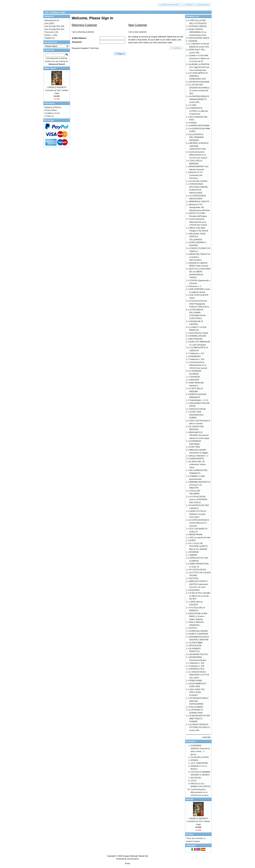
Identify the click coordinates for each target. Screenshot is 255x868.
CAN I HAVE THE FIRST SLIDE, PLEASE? (197, 692)
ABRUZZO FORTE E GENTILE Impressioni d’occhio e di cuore (199, 584)
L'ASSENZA (195, 377)
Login (63, 12)
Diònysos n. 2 (195, 286)
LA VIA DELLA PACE (198, 181)
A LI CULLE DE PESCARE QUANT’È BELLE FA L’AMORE (199, 546)
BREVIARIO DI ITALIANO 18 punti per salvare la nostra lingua (199, 435)
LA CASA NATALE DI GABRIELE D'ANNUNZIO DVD (199, 76)
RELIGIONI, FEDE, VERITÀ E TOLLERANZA (198, 237)
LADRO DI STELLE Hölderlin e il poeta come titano (198, 514)
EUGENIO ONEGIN (198, 26)
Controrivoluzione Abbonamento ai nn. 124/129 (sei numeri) (198, 222)
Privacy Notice (51, 110)
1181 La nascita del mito (200, 537)
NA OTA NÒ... (197, 778)
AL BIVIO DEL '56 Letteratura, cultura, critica (198, 464)
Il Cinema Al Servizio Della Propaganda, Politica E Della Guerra (199, 304)
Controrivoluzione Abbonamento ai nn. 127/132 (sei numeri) (198, 155)
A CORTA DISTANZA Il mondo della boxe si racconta (199, 523)
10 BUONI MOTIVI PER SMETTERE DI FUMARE (200, 718)
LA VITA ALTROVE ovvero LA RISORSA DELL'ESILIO (198, 500)
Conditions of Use (52, 113)
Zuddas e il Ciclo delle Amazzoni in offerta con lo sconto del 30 (199, 58)
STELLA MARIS (196, 707)
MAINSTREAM (196, 534)
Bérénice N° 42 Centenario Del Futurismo (196, 175)
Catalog (54, 12)
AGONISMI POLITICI (199, 654)
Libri (46, 23)
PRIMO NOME (196, 681)
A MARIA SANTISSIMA (199, 126)
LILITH (193, 781)
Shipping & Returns (53, 107)
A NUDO (193, 123)
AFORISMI (194, 552)
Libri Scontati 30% (52, 26)
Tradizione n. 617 (197, 353)
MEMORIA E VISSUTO (199, 201)
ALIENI (192, 540)
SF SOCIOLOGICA (198, 570)
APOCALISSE (195, 645)
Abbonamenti (50, 20)
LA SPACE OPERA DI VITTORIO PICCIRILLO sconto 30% (200, 727)
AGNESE (193, 41)
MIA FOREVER (196, 339)
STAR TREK (195, 447)
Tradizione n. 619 (197, 663)
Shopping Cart (192, 16)
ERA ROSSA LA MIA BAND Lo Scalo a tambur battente (198, 616)
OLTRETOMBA (196, 643)
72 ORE (193, 105)
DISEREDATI (195, 356)
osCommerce (133, 859)
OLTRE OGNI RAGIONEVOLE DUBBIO (196, 415)
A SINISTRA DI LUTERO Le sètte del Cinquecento (199, 111)
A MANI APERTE (197, 459)
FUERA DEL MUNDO (199, 631)
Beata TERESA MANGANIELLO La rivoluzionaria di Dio (198, 32)
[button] (169, 5)
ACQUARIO (195, 590)
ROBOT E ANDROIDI (199, 634)
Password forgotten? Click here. (86, 48)
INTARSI (194, 760)
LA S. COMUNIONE (199, 763)
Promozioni (49, 32)
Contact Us (49, 116)
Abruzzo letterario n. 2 (199, 456)
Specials (190, 799)
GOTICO (193, 628)
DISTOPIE (194, 578)
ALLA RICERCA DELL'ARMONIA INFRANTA (196, 137)
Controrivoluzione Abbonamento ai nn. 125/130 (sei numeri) (198, 365)
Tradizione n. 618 (197, 666)
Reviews (189, 834)
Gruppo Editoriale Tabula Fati (135, 856)
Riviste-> (48, 35)
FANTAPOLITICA (197, 669)
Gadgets (48, 38)
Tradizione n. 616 (197, 359)
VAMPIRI (193, 555)
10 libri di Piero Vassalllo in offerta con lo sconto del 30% (200, 596)
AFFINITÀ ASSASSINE (199, 82)
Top (47, 12)
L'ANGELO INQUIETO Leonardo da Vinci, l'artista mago (57, 90)
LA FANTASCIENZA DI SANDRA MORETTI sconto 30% (199, 99)
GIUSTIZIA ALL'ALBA (199, 333)
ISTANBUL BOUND (198, 336)
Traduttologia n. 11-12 (199, 400)
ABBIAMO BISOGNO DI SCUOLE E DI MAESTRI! (200, 485)
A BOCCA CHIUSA (198, 409)
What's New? (50, 68)
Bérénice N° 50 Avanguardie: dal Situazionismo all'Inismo (200, 207)
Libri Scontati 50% (52, 29)
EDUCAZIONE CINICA (199, 38)
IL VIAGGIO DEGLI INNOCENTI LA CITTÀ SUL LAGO (199, 675)
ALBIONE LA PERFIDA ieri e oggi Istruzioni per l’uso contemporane (199, 67)
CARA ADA (194, 380)
